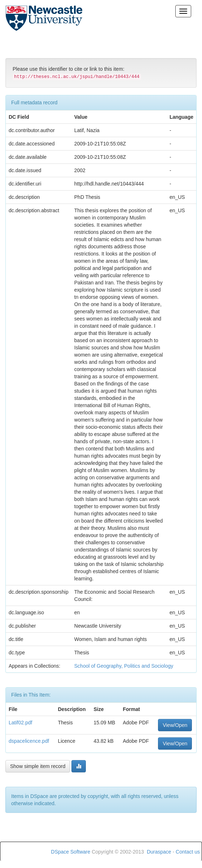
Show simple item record (38, 766)
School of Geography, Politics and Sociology (124, 666)
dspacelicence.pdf (29, 741)
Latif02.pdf (20, 723)
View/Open (175, 725)
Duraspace (159, 852)
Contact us (188, 852)
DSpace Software (71, 852)
